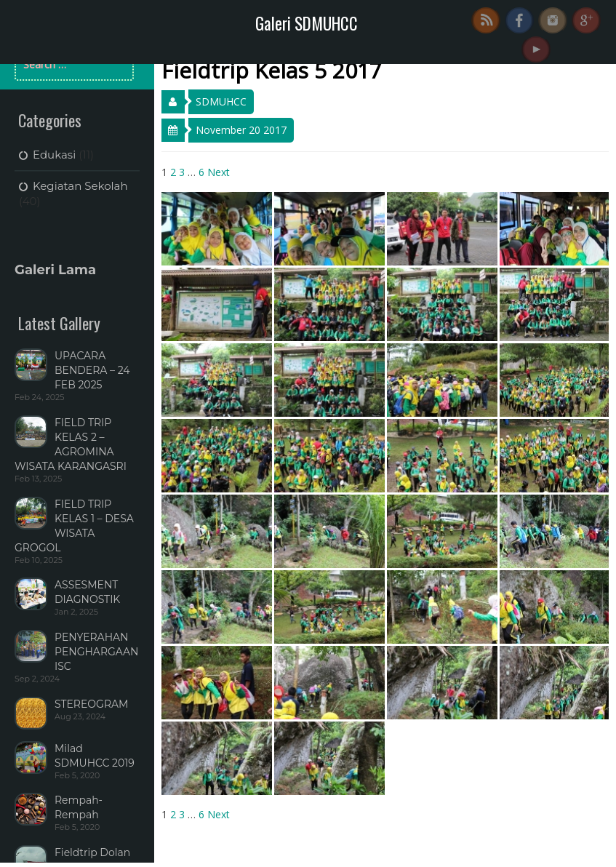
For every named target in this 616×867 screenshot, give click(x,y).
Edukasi (54, 155)
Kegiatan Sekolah (80, 186)
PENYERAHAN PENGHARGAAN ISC (96, 652)
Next (219, 172)
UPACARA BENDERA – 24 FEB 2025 (92, 370)
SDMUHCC (221, 101)
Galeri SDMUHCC (307, 23)
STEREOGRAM (91, 704)
